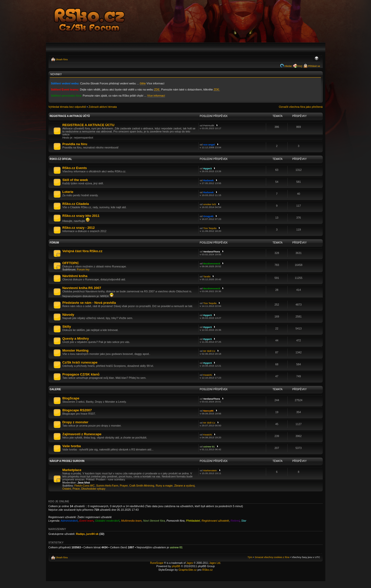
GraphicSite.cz (188, 570)
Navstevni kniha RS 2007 (82, 288)
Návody (68, 315)
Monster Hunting (76, 350)
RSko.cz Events (75, 168)
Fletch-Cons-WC (85, 486)
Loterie (68, 192)
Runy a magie (164, 486)
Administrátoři (69, 521)
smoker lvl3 (209, 204)
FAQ (300, 66)
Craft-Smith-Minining (142, 486)
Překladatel (193, 521)
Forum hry (83, 269)
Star (244, 521)
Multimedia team (131, 521)
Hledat (288, 66)
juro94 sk (92, 534)
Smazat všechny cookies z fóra (272, 557)
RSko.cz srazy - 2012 (79, 228)
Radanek (208, 180)
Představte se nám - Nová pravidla (89, 303)
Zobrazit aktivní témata (103, 107)
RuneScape (157, 563)
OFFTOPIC (71, 263)
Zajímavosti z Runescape (82, 434)
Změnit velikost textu (317, 59)
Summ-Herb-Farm (107, 486)
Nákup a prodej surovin (67, 461)
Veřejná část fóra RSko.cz (83, 251)
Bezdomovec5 (212, 263)
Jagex (190, 563)
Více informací (156, 96)
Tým (250, 557)
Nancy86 (208, 411)
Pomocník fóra (175, 521)
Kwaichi (207, 375)
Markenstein (210, 470)
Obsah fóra (62, 59)
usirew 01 (209, 447)
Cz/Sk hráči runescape (80, 362)
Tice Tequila (210, 228)
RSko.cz (208, 570)
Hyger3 (207, 168)
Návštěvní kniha (75, 276)
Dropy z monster (75, 422)
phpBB (176, 566)
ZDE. (157, 89)
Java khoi (84, 483)
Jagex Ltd (215, 563)
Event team (86, 521)
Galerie (55, 389)
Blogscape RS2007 (77, 410)
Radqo (80, 534)
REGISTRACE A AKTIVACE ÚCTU (88, 125)
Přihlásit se (314, 66)
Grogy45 (208, 216)
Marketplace (72, 470)
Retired (235, 521)
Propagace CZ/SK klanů (81, 374)
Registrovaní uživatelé (215, 521)
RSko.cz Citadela (76, 204)
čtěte (143, 83)
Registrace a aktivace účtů (70, 116)
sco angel (209, 145)
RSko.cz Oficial (61, 159)
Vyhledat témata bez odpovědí (67, 107)
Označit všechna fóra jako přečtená (301, 107)
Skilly (67, 327)
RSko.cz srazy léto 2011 (81, 216)
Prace (76, 489)
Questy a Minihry (76, 338)
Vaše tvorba (72, 446)
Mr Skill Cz (209, 351)
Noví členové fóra (154, 521)
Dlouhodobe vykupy (93, 489)
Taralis (207, 276)
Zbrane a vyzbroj (184, 486)
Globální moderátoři (107, 521)
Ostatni (67, 489)
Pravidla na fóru (75, 144)
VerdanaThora (212, 252)
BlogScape (71, 398)
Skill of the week (75, 180)
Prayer (124, 486)
